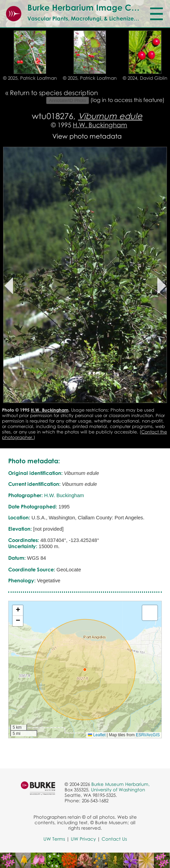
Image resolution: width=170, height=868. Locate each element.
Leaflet (97, 735)
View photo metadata (87, 136)
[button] (85, 670)
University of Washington (118, 790)
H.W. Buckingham (100, 125)
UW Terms (54, 839)
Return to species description (54, 93)
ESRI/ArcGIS (148, 735)
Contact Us (114, 839)
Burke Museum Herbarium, (121, 784)
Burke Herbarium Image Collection (96, 7)
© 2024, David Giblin (145, 78)
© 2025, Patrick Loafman (30, 78)
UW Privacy (83, 839)
